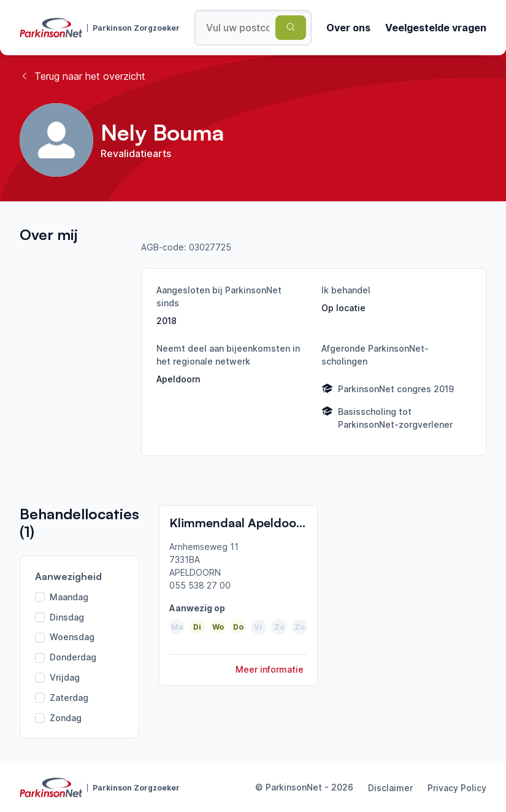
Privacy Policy (457, 788)
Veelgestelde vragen (436, 28)
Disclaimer (390, 788)
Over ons (348, 28)
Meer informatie (270, 669)
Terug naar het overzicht (82, 76)
